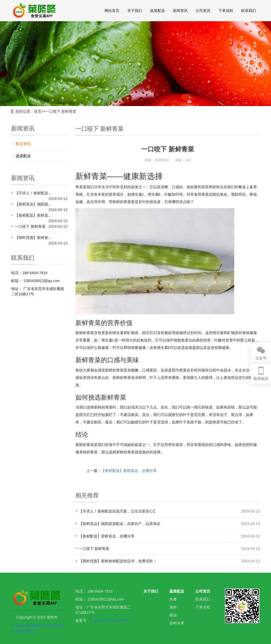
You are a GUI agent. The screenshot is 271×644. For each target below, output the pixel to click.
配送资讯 (23, 144)
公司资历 (203, 11)
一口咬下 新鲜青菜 (61, 111)
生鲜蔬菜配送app (39, 625)
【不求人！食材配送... (33, 193)
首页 (38, 111)
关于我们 (135, 11)
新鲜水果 (177, 623)
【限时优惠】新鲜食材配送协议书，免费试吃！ (118, 561)
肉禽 (173, 599)
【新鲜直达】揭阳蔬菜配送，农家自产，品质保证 (120, 524)
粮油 (173, 615)
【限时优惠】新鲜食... (33, 238)
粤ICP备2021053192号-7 (111, 620)
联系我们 (249, 11)
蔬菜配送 (157, 11)
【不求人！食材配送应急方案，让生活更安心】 (118, 511)
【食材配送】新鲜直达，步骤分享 (129, 471)
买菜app (18, 625)
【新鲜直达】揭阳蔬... (33, 204)
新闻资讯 (180, 11)
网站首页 (112, 11)
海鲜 (173, 607)
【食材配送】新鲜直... (33, 215)
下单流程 (226, 11)
